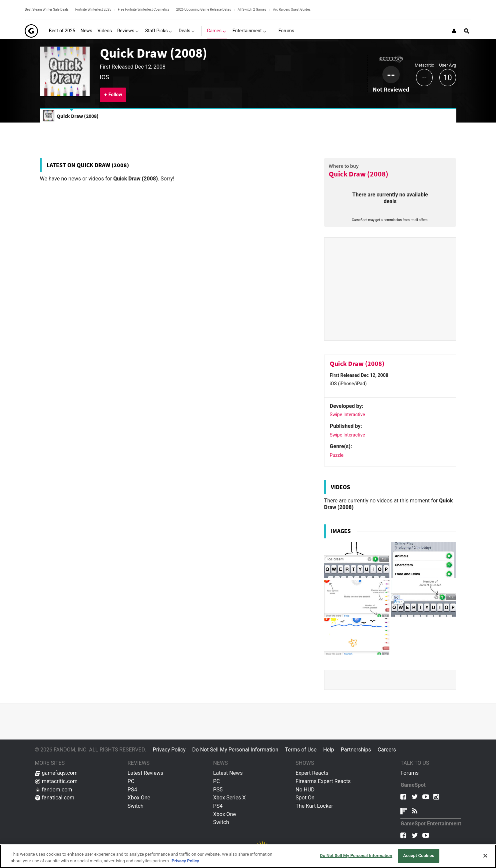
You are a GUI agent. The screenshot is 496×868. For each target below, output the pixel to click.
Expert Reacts (312, 773)
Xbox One (139, 798)
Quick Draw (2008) (154, 53)
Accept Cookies (419, 856)
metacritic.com (56, 781)
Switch (136, 806)
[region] (248, 856)
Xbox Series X (230, 798)
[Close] (485, 856)
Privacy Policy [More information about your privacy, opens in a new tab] (185, 861)
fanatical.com (55, 798)
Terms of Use (301, 750)
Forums (409, 773)
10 (448, 78)
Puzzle (337, 455)
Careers (387, 750)
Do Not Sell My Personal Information (235, 750)
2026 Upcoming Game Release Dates (204, 9)
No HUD (305, 790)
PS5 (218, 790)
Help (329, 750)
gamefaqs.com (56, 773)
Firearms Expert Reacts (323, 781)
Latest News (228, 773)
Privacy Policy (169, 750)
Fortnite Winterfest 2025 (93, 9)
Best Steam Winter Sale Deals (46, 9)
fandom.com (54, 790)
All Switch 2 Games (252, 9)
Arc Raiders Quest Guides (292, 9)
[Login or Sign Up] (454, 31)
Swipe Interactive (347, 415)
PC (131, 781)
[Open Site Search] (467, 31)
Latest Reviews (145, 773)
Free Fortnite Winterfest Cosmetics (144, 9)
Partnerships (356, 750)
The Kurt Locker (314, 806)
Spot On (305, 798)
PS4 (132, 790)
